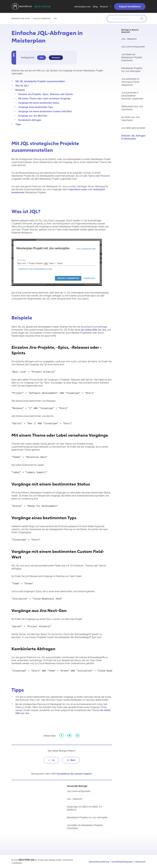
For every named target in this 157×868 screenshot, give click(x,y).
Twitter (70, 735)
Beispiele (20, 90)
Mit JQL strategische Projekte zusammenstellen (40, 81)
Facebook (61, 735)
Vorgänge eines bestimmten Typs (36, 107)
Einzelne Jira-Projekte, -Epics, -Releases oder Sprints (46, 94)
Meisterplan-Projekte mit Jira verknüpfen (87, 817)
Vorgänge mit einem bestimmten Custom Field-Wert (45, 111)
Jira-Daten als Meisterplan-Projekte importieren (132, 57)
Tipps (18, 124)
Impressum (140, 862)
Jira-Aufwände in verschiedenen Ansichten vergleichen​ (132, 96)
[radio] (51, 760)
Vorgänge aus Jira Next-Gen (33, 116)
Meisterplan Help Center (21, 18)
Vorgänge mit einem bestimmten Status (39, 103)
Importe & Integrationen (42, 18)
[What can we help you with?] (127, 19)
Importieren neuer (78, 189)
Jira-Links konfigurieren (133, 47)
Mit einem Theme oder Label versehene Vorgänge (44, 99)
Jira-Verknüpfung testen (133, 128)
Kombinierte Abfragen (30, 120)
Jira (55, 18)
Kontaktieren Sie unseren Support (74, 774)
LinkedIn (78, 735)
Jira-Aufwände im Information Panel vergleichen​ (130, 82)
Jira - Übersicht (129, 39)
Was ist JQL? (22, 86)
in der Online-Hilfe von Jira (92, 330)
